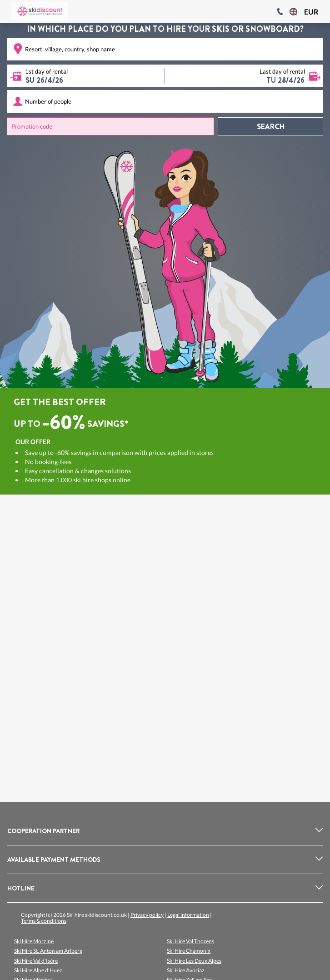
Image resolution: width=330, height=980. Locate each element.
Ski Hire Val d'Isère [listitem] (36, 961)
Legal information (188, 915)
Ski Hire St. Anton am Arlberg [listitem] (48, 951)
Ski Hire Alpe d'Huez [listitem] (38, 970)
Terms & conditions (44, 921)
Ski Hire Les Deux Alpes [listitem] (194, 961)
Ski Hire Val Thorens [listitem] (190, 941)
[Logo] (40, 11)
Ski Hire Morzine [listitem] (34, 941)
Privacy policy (147, 915)
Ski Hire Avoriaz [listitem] (186, 970)
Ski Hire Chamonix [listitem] (189, 951)
